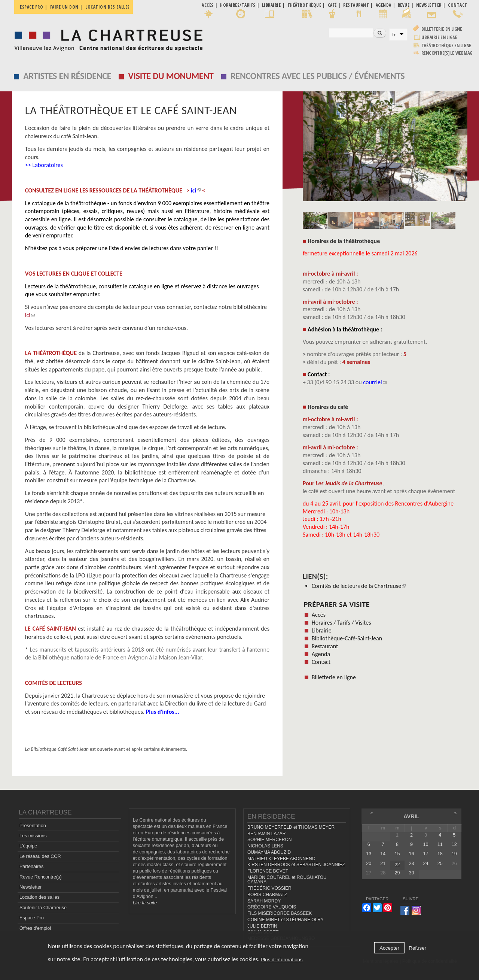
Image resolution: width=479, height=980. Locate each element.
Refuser (417, 948)
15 (397, 854)
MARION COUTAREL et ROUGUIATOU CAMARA (287, 880)
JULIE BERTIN (262, 926)
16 (412, 854)
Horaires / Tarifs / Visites (341, 623)
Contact (321, 662)
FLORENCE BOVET (268, 871)
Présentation (33, 826)
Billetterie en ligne (442, 29)
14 (383, 854)
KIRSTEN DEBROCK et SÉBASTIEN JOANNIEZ (296, 865)
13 (369, 854)
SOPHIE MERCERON (269, 840)
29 (397, 873)
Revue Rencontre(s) (41, 877)
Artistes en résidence (67, 76)
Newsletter (31, 887)
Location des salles (108, 7)
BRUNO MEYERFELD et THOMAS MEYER (291, 827)
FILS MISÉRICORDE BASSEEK (280, 913)
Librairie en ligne (440, 37)
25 (440, 864)
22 (397, 865)
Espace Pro (32, 918)
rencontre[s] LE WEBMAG (447, 53)
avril (411, 816)
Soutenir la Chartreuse (43, 908)
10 (426, 844)
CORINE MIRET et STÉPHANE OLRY (286, 920)
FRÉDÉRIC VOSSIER (269, 888)
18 (440, 854)
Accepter (389, 948)
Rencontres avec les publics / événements (318, 76)
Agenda (321, 654)
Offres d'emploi (35, 928)
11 (440, 844)
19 (454, 854)
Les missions (33, 836)
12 (454, 844)
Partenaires (31, 867)
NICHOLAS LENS (265, 846)
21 (383, 864)
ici (30, 315)
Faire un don (64, 7)
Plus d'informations (281, 960)
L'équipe (28, 846)
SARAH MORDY (264, 901)
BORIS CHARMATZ (267, 895)
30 (412, 873)
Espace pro (31, 7)
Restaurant (325, 646)
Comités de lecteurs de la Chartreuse (359, 586)
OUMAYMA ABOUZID (269, 852)
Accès (319, 615)
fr (394, 35)
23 (412, 864)
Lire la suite (145, 903)
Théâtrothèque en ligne (446, 45)
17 (426, 854)
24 (426, 864)
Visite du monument (171, 76)
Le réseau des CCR (40, 856)
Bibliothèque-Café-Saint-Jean (347, 638)
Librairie (322, 630)
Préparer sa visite (337, 604)
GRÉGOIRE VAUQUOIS (272, 907)
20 (369, 864)
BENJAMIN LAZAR (266, 834)
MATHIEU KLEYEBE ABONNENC (281, 859)
